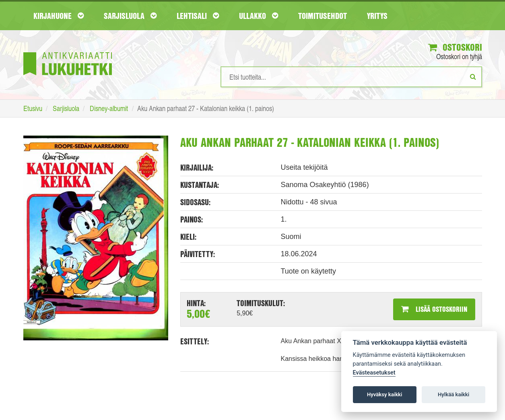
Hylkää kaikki (453, 394)
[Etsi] (473, 76)
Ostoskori (455, 47)
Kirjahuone (59, 16)
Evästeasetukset (374, 373)
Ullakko (259, 16)
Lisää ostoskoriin (434, 309)
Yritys (377, 16)
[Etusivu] (68, 52)
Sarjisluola (130, 16)
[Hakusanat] (351, 77)
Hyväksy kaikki (384, 394)
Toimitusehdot (323, 16)
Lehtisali (198, 16)
